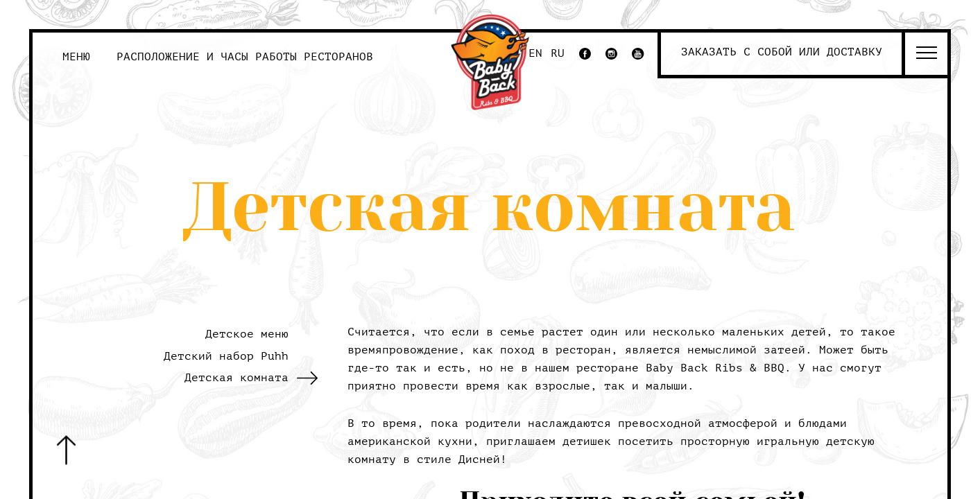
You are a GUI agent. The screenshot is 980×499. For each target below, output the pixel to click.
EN (535, 53)
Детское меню (247, 334)
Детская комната (237, 378)
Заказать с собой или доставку (782, 52)
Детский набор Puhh (226, 356)
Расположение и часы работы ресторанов (245, 57)
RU (558, 53)
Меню (76, 57)
